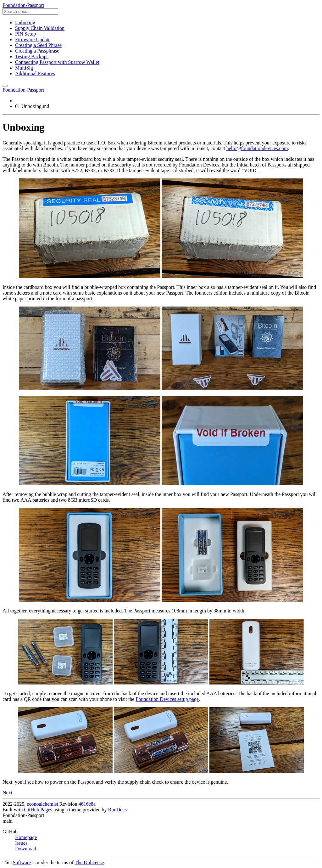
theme (75, 810)
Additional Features (35, 73)
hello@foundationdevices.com (257, 148)
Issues (21, 843)
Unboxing (25, 23)
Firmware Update (33, 39)
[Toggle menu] (5, 86)
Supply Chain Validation (40, 28)
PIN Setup (25, 34)
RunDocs (118, 810)
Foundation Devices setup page (167, 699)
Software (22, 862)
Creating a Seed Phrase (38, 45)
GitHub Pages (38, 810)
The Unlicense (89, 862)
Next (7, 793)
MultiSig (24, 68)
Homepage (26, 837)
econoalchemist (42, 804)
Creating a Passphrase (37, 51)
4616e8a (87, 804)
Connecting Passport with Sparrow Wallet (57, 62)
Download (26, 849)
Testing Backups (32, 56)
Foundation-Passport (23, 5)
